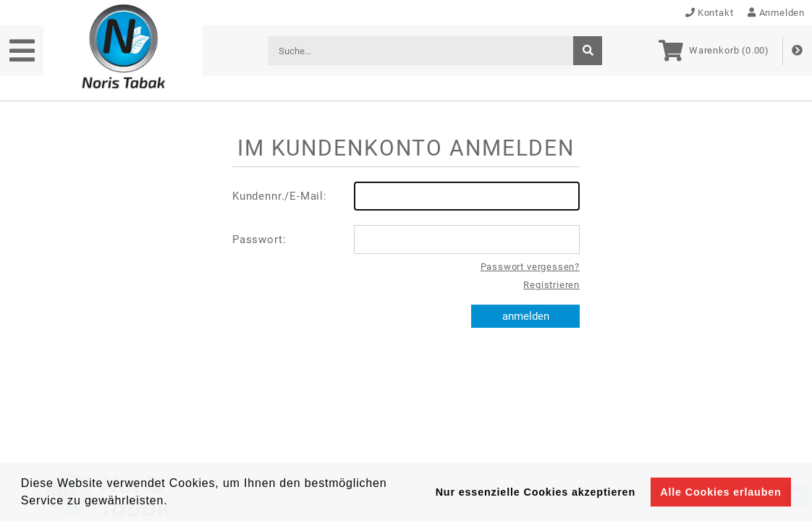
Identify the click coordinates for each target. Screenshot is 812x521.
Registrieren (551, 285)
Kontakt (710, 13)
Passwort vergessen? (530, 267)
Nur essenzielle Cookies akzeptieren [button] (536, 492)
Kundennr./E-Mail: (406, 196)
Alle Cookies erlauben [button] (720, 492)
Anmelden (776, 13)
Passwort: (406, 240)
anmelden (526, 316)
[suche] (588, 51)
